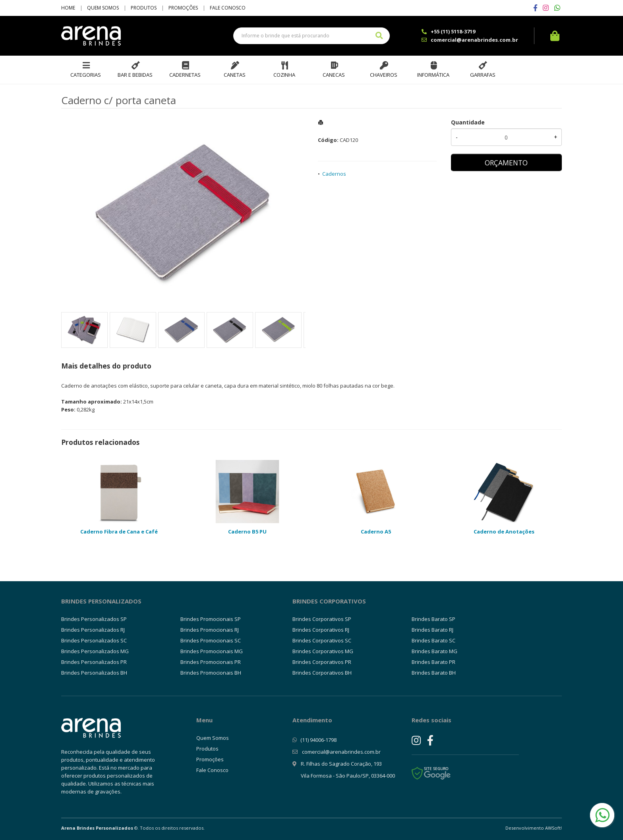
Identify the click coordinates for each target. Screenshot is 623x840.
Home (68, 8)
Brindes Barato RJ (432, 630)
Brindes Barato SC (433, 640)
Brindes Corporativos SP (322, 619)
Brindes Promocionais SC (211, 640)
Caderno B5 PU (247, 532)
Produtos (144, 8)
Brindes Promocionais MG (212, 651)
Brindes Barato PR (433, 662)
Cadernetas (185, 75)
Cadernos (334, 174)
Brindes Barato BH (434, 673)
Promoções (183, 8)
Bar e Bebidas (135, 75)
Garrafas (483, 75)
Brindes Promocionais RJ (210, 630)
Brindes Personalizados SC (94, 640)
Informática (433, 75)
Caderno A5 (376, 532)
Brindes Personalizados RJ (93, 630)
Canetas (235, 75)
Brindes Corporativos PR (322, 662)
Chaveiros (384, 75)
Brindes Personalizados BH (94, 673)
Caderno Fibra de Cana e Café (119, 532)
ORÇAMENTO (506, 163)
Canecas (334, 75)
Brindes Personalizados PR (94, 662)
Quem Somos (103, 8)
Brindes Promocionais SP (211, 619)
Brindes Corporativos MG (323, 651)
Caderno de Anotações (504, 532)
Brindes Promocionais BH (211, 673)
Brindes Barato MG (434, 651)
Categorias (86, 75)
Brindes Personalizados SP (94, 619)
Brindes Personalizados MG (95, 651)
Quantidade (468, 122)
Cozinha (284, 75)
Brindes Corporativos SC (322, 640)
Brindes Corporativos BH (322, 673)
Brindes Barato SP (433, 619)
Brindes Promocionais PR (211, 662)
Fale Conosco (228, 8)
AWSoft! (553, 828)
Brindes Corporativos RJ (321, 630)
